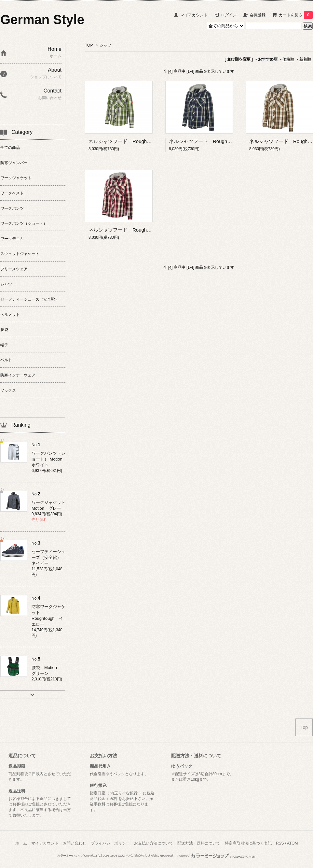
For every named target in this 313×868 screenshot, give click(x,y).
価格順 (288, 59)
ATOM (293, 843)
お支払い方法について (154, 843)
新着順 (305, 59)
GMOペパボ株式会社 (132, 856)
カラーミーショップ (70, 856)
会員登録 (258, 15)
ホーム (21, 843)
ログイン (229, 15)
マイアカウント (194, 15)
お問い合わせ (75, 843)
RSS (280, 843)
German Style (42, 20)
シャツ (105, 45)
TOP (89, 45)
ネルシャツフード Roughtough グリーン (136, 141)
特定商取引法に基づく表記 (248, 843)
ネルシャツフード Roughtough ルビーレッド (141, 230)
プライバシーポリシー (110, 843)
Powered (217, 856)
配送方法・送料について (199, 843)
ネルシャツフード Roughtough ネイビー (216, 141)
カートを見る (296, 15)
